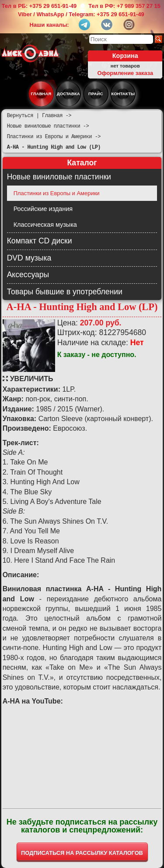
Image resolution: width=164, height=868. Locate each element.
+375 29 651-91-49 (53, 6)
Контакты (123, 94)
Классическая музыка (45, 225)
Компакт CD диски (40, 241)
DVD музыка (29, 258)
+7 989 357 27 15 (139, 6)
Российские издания (43, 209)
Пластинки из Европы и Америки (57, 193)
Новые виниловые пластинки (59, 177)
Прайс (96, 94)
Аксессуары (28, 275)
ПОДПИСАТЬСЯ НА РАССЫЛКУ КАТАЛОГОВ (82, 853)
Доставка (68, 94)
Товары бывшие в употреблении (65, 292)
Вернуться (20, 116)
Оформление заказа (125, 73)
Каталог (82, 163)
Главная (41, 94)
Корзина (125, 56)
